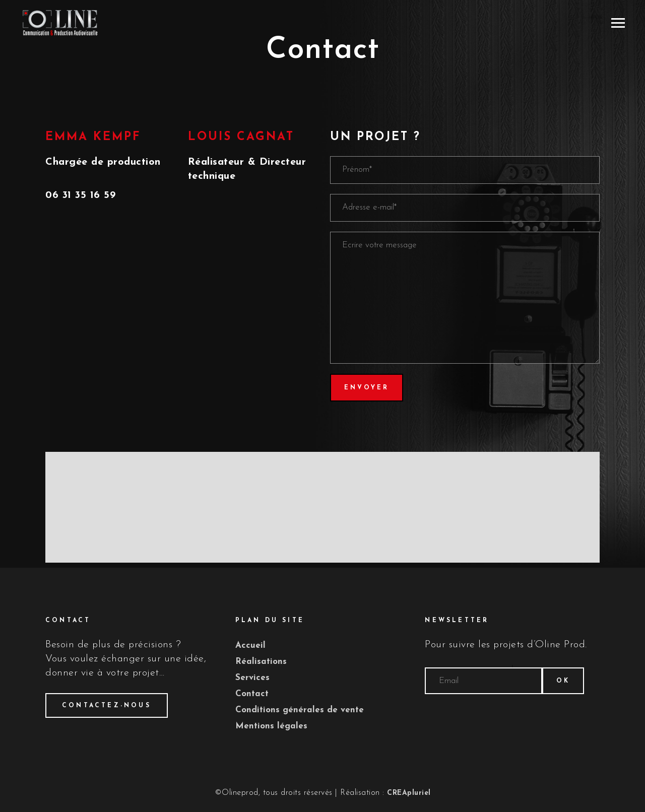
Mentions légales (271, 726)
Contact (252, 694)
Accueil (250, 646)
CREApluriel (409, 793)
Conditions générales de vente (300, 710)
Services (252, 678)
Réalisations (261, 662)
